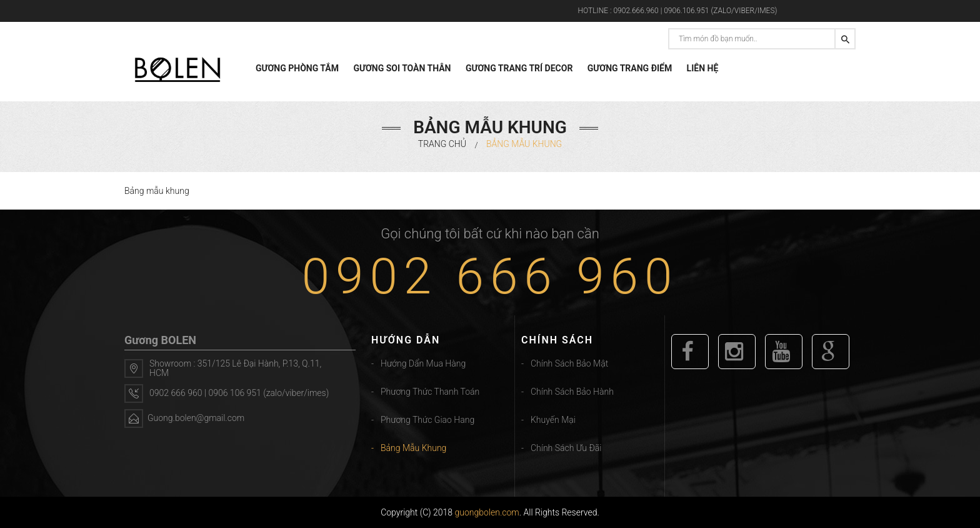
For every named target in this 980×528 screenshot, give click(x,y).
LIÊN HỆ (703, 68)
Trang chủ (442, 144)
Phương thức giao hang (427, 420)
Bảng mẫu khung (413, 448)
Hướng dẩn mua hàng (423, 363)
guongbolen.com (487, 512)
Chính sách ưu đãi (566, 448)
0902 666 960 (490, 277)
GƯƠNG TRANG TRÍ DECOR (519, 68)
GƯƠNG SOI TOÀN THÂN (402, 68)
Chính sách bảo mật (569, 363)
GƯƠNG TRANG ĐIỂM (630, 68)
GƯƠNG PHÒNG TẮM (297, 68)
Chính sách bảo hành (572, 392)
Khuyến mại (553, 420)
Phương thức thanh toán (430, 392)
